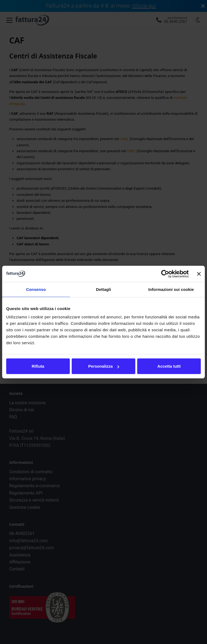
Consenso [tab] (36, 289)
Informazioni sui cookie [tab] (171, 289)
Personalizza (104, 366)
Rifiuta (38, 366)
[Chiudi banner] (199, 274)
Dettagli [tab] (103, 289)
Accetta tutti (169, 366)
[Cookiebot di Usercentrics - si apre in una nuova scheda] (165, 274)
